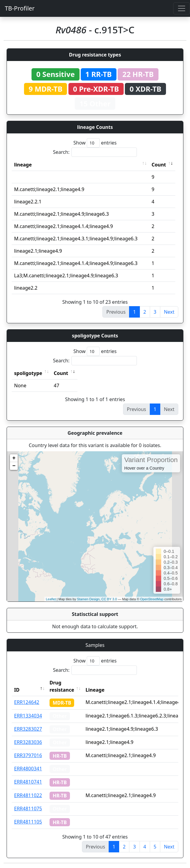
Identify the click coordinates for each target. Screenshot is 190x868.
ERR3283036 (28, 742)
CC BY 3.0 (109, 599)
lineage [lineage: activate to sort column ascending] (23, 165)
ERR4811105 (28, 822)
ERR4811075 (28, 809)
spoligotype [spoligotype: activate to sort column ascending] (28, 373)
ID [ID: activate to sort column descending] (17, 690)
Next (169, 312)
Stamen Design (88, 599)
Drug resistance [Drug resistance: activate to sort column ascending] (62, 686)
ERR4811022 (28, 795)
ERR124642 (27, 702)
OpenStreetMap (152, 599)
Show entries (95, 143)
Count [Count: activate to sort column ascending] (159, 165)
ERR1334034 (28, 716)
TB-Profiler (20, 8)
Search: (95, 152)
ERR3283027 (28, 729)
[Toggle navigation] (182, 8)
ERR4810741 (28, 782)
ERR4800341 (28, 769)
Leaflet (51, 599)
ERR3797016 (28, 755)
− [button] (14, 466)
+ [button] (14, 458)
